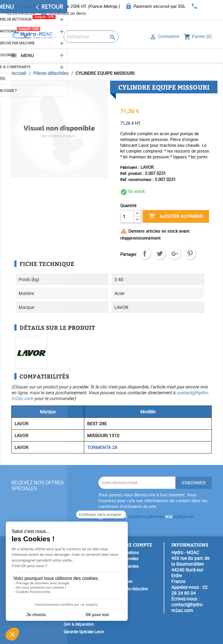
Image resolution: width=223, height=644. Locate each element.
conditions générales (146, 517)
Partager (145, 254)
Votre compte (134, 545)
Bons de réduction (132, 589)
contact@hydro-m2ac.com (187, 607)
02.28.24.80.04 (21, 13)
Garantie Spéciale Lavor (84, 632)
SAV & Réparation (79, 624)
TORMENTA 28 (102, 447)
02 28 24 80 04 (189, 590)
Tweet (160, 254)
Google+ (175, 254)
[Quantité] (127, 216)
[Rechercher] (91, 37)
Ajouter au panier (176, 216)
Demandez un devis (68, 13)
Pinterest (190, 254)
